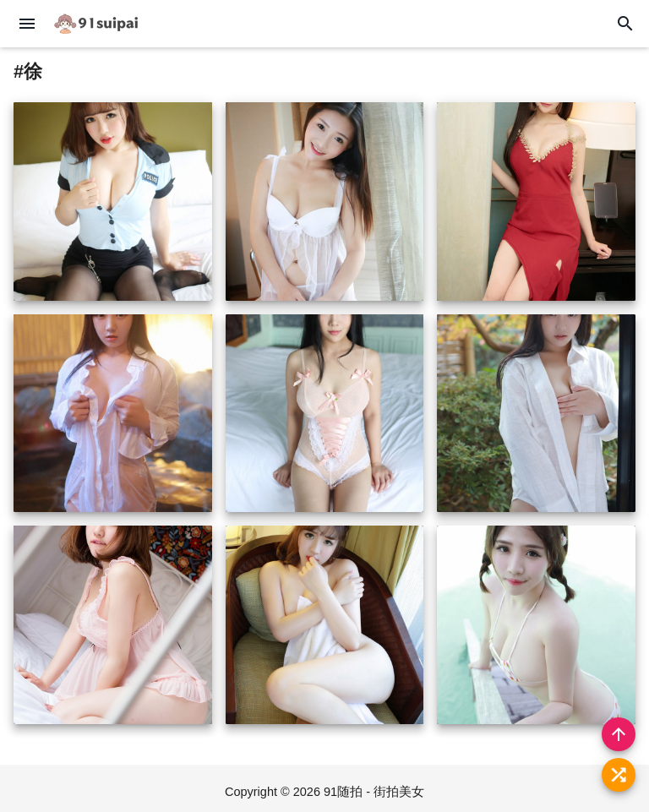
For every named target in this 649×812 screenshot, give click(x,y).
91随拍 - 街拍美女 (374, 792)
